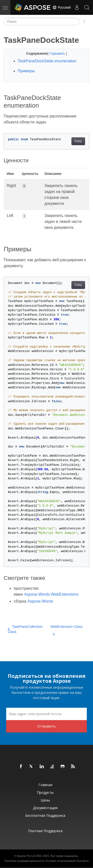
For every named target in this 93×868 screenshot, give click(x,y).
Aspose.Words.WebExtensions (51, 594)
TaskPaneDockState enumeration (47, 61)
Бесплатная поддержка (45, 815)
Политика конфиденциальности (25, 861)
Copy (78, 141)
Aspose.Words (40, 601)
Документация (45, 808)
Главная (45, 785)
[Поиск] (42, 22)
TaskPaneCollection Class (25, 629)
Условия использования (61, 861)
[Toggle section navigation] (84, 22)
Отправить (46, 726)
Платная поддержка (45, 831)
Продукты (45, 792)
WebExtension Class (66, 630)
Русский (62, 7)
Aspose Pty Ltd (26, 856)
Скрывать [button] (58, 53)
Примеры (26, 71)
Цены (45, 800)
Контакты (83, 861)
